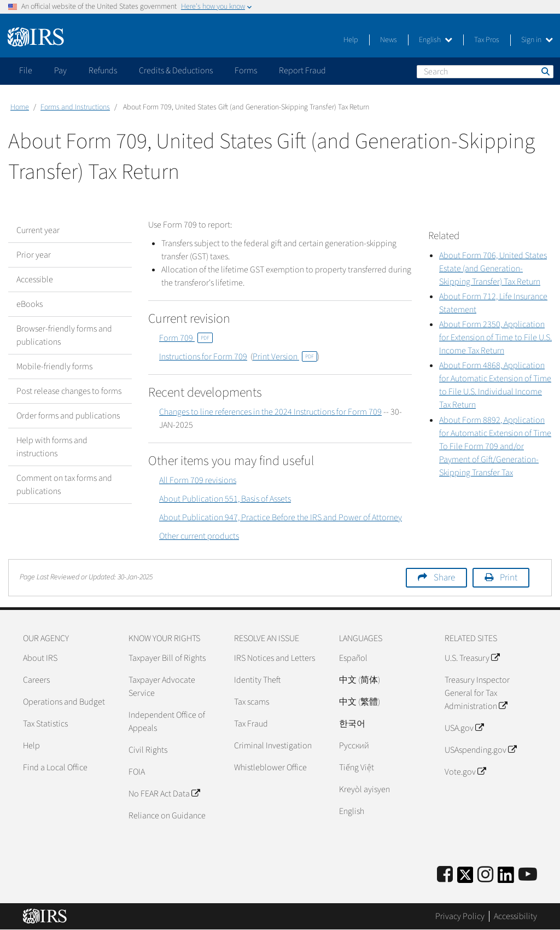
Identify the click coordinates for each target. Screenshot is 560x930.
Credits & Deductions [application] (176, 71)
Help (351, 40)
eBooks (30, 304)
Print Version (285, 357)
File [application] (26, 71)
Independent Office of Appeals (167, 722)
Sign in (537, 40)
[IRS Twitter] (465, 878)
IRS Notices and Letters (275, 658)
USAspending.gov (480, 750)
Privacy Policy (460, 916)
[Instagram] (485, 875)
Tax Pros (487, 40)
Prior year (34, 255)
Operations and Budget (64, 702)
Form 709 (186, 338)
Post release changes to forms (69, 391)
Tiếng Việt (357, 768)
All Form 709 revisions (198, 480)
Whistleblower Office (270, 768)
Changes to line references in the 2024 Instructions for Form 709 (270, 412)
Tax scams (252, 702)
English (436, 40)
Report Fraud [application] (302, 71)
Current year (38, 230)
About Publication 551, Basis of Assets (225, 499)
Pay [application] (60, 71)
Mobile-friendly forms (54, 367)
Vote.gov (465, 772)
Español (353, 658)
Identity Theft (257, 680)
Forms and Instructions (75, 107)
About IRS (40, 658)
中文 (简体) (360, 680)
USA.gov (464, 728)
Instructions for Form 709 (203, 357)
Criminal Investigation (273, 746)
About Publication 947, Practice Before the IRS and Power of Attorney (281, 518)
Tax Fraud (251, 724)
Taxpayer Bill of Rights (167, 658)
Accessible (35, 280)
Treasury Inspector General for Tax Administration (477, 693)
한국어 (352, 724)
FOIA (137, 772)
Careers (36, 680)
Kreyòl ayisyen (364, 789)
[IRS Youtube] (528, 875)
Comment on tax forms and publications (64, 485)
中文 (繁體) (360, 702)
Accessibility (515, 916)
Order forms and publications (68, 416)
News (389, 40)
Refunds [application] (103, 71)
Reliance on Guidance (167, 816)
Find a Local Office (55, 768)
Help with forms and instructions (52, 447)
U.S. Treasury (472, 658)
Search (545, 71)
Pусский (354, 746)
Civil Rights (148, 750)
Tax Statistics (45, 724)
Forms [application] (246, 71)
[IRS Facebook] (445, 875)
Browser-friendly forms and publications (64, 335)
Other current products (199, 536)
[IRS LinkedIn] (506, 878)
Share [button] (444, 578)
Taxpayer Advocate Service (162, 687)
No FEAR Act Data (164, 794)
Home (20, 107)
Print (509, 578)
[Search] (485, 72)
